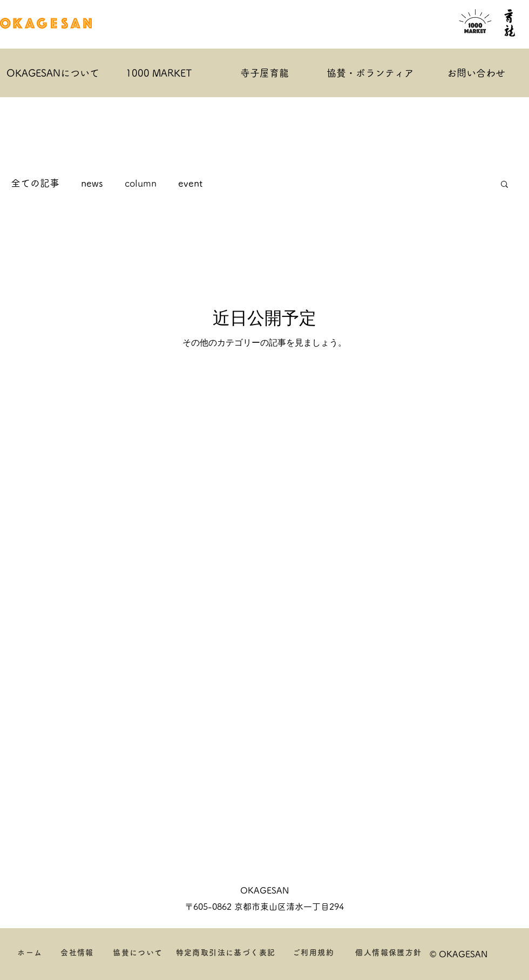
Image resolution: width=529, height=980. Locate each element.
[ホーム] (30, 952)
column (141, 183)
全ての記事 (35, 183)
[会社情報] (78, 952)
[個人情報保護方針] (389, 952)
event (190, 183)
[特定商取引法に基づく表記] (226, 952)
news (92, 183)
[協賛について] (138, 952)
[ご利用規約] (314, 952)
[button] (504, 185)
